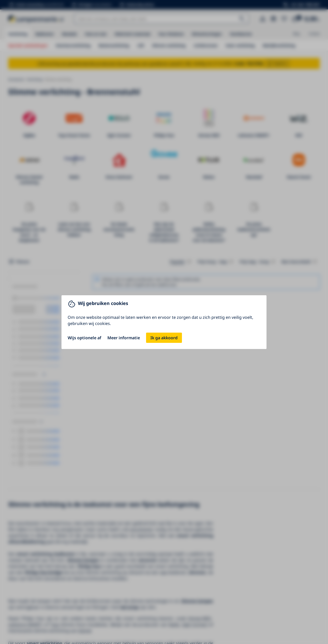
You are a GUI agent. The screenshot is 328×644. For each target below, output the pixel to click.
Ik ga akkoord (164, 338)
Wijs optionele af (84, 338)
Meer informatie (124, 338)
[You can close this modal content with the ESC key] (164, 322)
